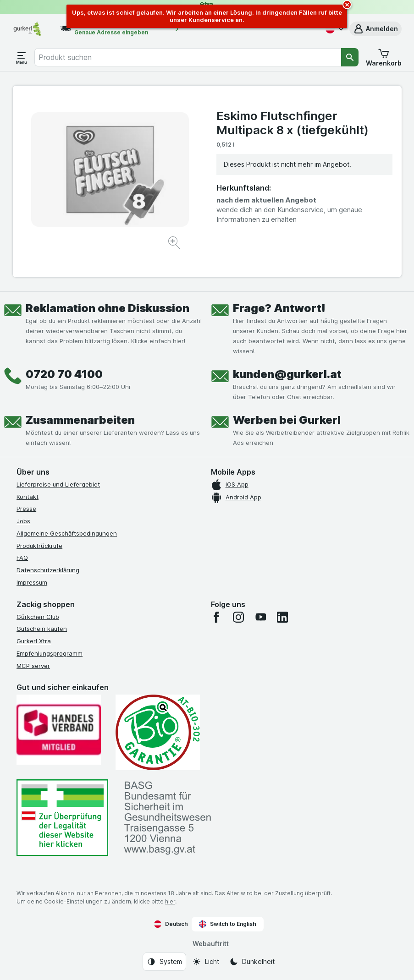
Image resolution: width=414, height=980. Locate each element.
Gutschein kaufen (42, 629)
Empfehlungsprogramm (50, 653)
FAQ (22, 558)
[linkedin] (282, 617)
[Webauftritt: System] (164, 962)
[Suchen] (350, 57)
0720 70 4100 (64, 374)
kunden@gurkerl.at (287, 374)
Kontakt (28, 497)
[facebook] (216, 617)
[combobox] (188, 57)
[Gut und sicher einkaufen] (158, 732)
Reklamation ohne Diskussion (108, 308)
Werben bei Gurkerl (287, 420)
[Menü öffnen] (22, 57)
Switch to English (228, 924)
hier (170, 901)
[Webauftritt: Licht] (206, 962)
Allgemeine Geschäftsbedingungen (67, 533)
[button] (375, 29)
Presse (26, 509)
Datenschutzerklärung (48, 570)
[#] (62, 818)
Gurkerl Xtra (34, 641)
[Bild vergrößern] (175, 244)
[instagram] (238, 617)
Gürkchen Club (38, 617)
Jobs (23, 521)
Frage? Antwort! (279, 308)
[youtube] (260, 617)
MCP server (33, 666)
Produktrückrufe (39, 546)
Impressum (32, 582)
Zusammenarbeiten (80, 420)
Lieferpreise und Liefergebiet (58, 484)
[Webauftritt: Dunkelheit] (252, 962)
